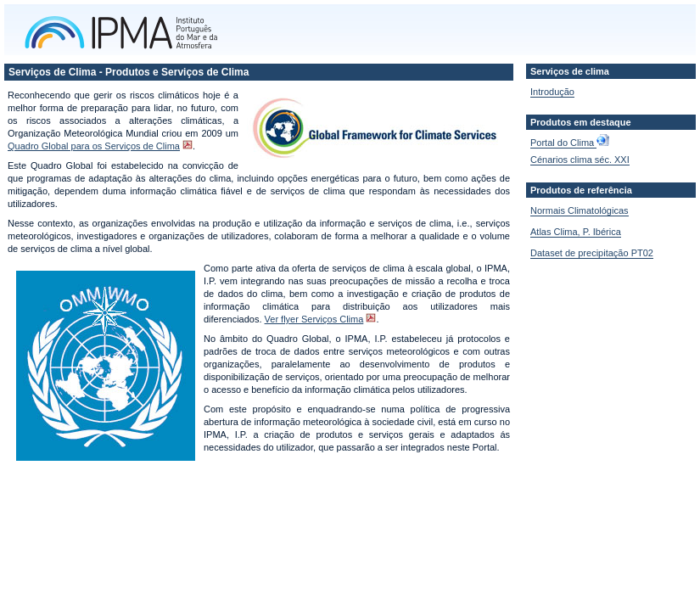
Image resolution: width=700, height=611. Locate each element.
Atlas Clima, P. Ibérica (576, 232)
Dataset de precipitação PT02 (592, 253)
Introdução (552, 92)
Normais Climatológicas (580, 210)
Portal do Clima (563, 143)
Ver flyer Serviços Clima (314, 319)
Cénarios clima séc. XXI (580, 160)
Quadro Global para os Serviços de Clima (94, 146)
